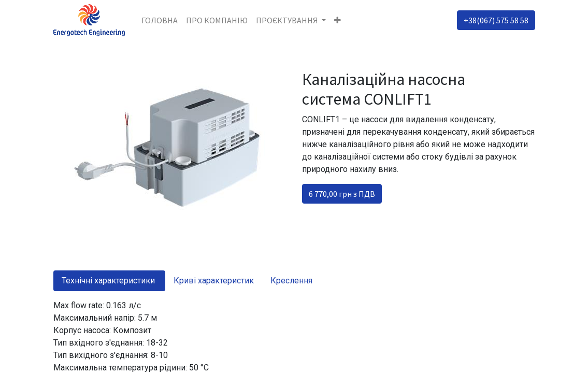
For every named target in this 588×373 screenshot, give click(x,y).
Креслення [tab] (291, 281)
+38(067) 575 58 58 (496, 20)
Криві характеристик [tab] (214, 281)
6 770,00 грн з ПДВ (342, 194)
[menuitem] (160, 20)
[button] (338, 20)
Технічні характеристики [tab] (109, 281)
